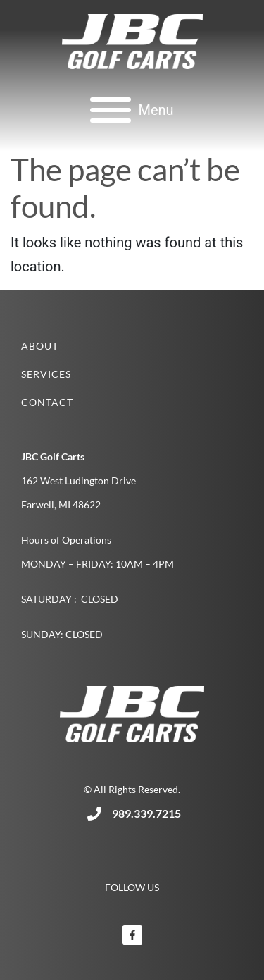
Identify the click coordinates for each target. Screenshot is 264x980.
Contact (47, 402)
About (40, 346)
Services (46, 374)
